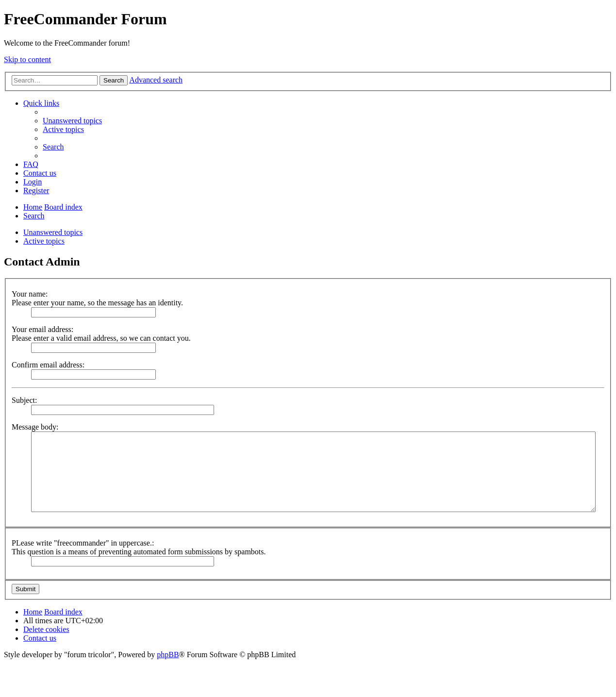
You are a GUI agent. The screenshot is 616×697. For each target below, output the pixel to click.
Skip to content (27, 59)
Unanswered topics (53, 232)
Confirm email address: (48, 365)
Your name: (30, 294)
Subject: (24, 400)
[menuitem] (72, 121)
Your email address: (42, 329)
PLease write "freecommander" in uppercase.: (83, 543)
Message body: (35, 427)
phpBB (168, 655)
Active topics (44, 241)
